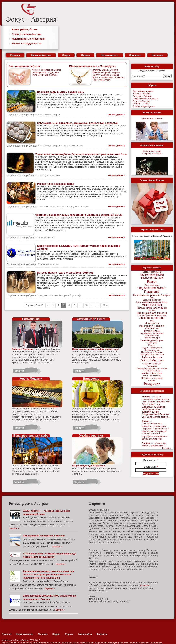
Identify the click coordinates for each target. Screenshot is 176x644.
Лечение (43, 634)
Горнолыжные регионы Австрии (152, 295)
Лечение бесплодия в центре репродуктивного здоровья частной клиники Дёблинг (47, 72)
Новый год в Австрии (152, 340)
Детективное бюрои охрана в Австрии (152, 152)
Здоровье (135, 55)
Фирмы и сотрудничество (27, 43)
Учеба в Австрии (152, 373)
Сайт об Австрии (152, 360)
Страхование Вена (152, 371)
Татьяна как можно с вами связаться (154, 444)
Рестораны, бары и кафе (72, 146)
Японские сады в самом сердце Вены (61, 92)
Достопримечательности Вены (152, 302)
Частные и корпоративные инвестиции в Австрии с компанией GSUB (79, 215)
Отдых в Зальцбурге (152, 348)
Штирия (152, 381)
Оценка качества (152, 350)
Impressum (7, 640)
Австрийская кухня (152, 272)
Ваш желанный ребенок (25, 66)
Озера (152, 345)
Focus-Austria (22, 640)
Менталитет (152, 323)
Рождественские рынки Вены (56, 184)
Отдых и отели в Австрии (26, 34)
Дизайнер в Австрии (152, 300)
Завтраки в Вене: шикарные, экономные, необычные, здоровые (77, 123)
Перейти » (14, 529)
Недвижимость (110, 55)
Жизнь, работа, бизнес (25, 29)
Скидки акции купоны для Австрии (152, 368)
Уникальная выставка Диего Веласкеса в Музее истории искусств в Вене (81, 154)
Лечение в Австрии (143, 96)
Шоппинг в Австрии (152, 378)
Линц (152, 321)
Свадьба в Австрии (152, 364)
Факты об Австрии (152, 376)
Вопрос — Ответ (141, 104)
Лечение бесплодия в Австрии (152, 315)
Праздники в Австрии (79, 206)
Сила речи (152, 366)
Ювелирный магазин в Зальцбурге (93, 66)
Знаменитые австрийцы (152, 308)
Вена (40, 115)
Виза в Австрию (152, 285)
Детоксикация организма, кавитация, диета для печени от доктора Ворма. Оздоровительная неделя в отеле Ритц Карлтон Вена (48, 575)
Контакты (157, 55)
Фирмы (85, 55)
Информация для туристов (56, 206)
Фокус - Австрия (31, 19)
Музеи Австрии (152, 328)
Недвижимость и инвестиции (28, 39)
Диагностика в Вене (152, 119)
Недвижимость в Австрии (146, 99)
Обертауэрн (152, 343)
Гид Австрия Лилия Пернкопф (152, 290)
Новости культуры (152, 338)
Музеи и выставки (52, 175)
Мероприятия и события (152, 326)
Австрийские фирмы (143, 91)
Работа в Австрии (152, 357)
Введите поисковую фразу (152, 70)
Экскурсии (152, 384)
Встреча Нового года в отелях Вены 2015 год (65, 273)
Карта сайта (85, 634)
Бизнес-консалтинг (47, 237)
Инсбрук (152, 310)
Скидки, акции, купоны (144, 106)
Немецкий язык (152, 336)
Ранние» (166, 448)
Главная (15, 55)
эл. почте (145, 585)
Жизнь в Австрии (41, 55)
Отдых (66, 55)
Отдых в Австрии (52, 115)
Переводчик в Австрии (49, 264)
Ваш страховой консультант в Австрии (44, 536)
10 (86, 305)
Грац (152, 298)
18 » (105, 305)
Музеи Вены (152, 331)
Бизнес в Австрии (152, 278)
